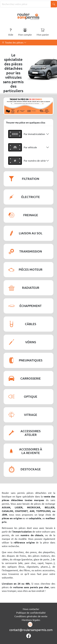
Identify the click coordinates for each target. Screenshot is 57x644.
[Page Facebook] (29, 636)
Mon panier (43, 32)
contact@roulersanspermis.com (31, 630)
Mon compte (25, 32)
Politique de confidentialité (31, 613)
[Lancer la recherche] (54, 4)
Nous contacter (31, 609)
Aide (11, 32)
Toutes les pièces (14, 43)
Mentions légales (31, 620)
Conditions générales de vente (31, 616)
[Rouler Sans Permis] (28, 16)
